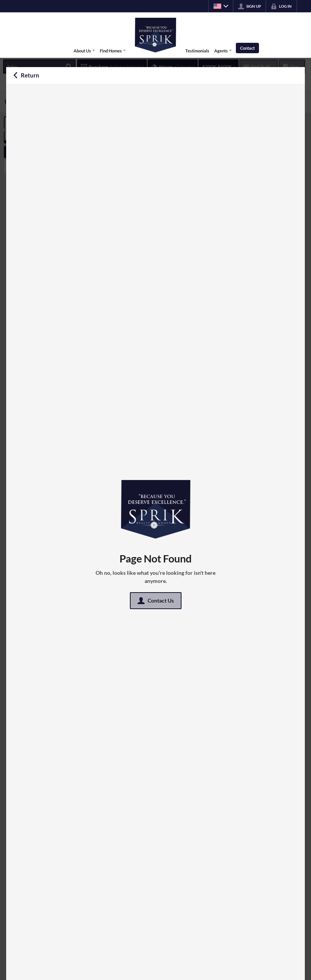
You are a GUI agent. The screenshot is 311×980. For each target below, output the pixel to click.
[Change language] (221, 6)
